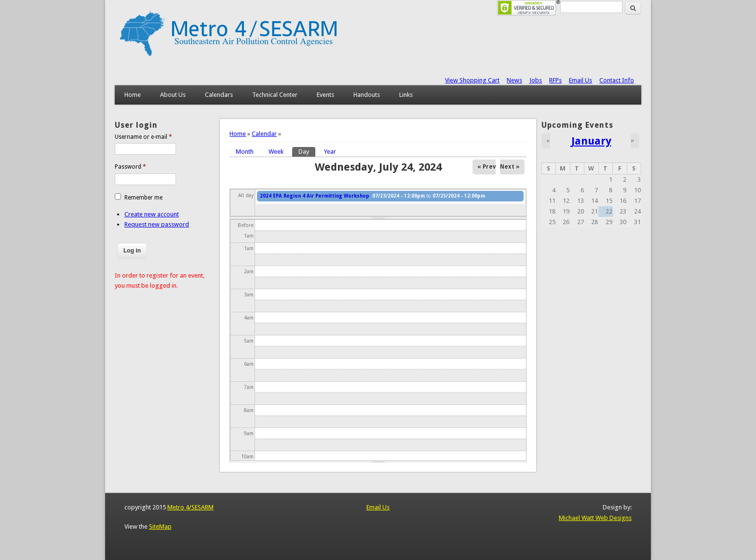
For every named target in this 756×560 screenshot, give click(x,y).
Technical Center (275, 95)
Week (276, 152)
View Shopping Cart (472, 80)
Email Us (580, 80)
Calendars (219, 95)
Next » (510, 167)
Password (130, 167)
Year (330, 152)
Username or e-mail (143, 137)
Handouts (367, 95)
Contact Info (617, 80)
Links (406, 95)
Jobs (536, 80)
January (591, 141)
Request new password (157, 224)
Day (307, 151)
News (514, 80)
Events (325, 95)
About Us (173, 95)
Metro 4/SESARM (190, 507)
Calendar (264, 134)
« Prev (486, 167)
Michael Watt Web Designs (595, 518)
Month (245, 152)
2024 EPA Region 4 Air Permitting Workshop (315, 196)
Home (133, 95)
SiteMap (160, 527)
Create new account (152, 214)
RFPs (555, 80)
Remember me (143, 198)
